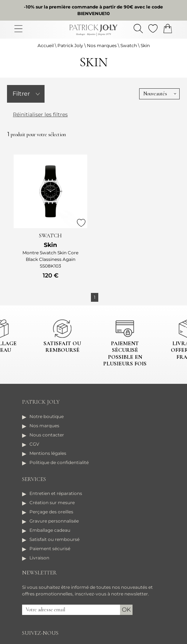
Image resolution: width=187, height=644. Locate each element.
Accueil (46, 45)
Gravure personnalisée (54, 521)
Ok (126, 610)
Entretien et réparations (56, 493)
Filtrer (21, 94)
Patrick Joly (70, 45)
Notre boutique (47, 416)
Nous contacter (47, 435)
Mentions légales (48, 453)
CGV (34, 444)
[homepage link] (93, 30)
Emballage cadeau (50, 530)
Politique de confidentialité (59, 462)
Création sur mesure (52, 503)
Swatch (129, 45)
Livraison (39, 558)
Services (34, 479)
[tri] (159, 94)
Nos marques (102, 45)
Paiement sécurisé (50, 549)
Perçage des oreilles (51, 512)
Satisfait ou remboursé (54, 539)
